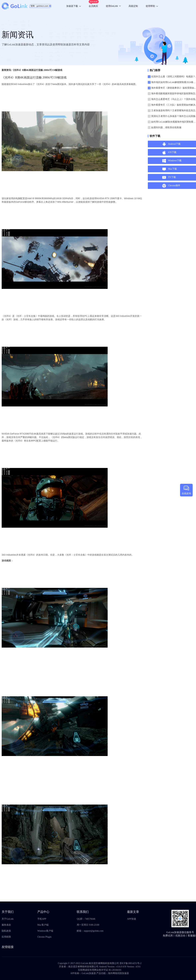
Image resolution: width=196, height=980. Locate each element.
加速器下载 (74, 6)
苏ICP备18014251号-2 (130, 963)
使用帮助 (152, 6)
